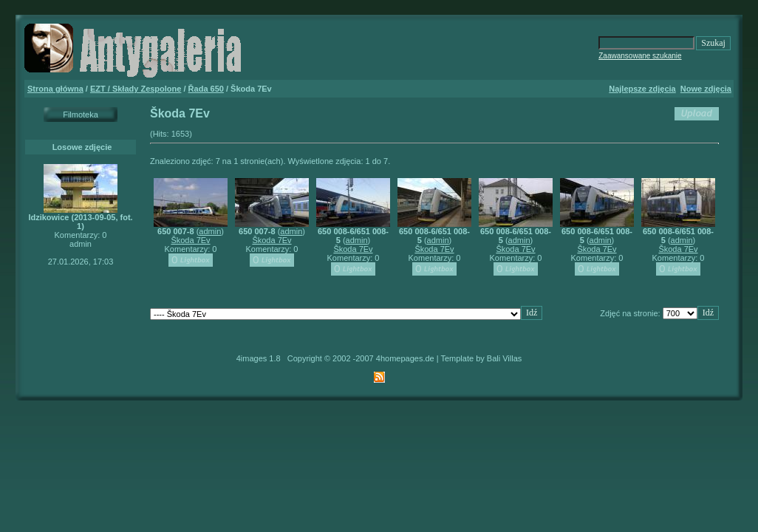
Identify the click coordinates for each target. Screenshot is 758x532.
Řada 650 (206, 89)
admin (210, 231)
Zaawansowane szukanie (640, 56)
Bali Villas (505, 358)
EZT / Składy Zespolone (136, 89)
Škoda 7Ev (190, 240)
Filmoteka (81, 115)
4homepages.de (405, 358)
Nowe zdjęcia (706, 89)
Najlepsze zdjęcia (642, 89)
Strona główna (55, 89)
